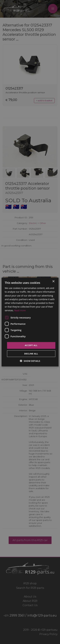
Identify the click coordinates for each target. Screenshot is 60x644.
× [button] (53, 281)
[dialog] (30, 322)
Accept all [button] (31, 345)
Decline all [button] (31, 353)
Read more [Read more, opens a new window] (20, 310)
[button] (30, 361)
